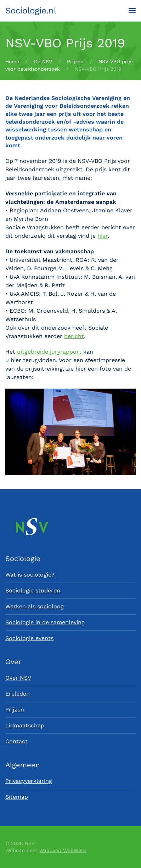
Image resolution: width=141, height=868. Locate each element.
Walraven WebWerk (63, 850)
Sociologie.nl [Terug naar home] (31, 11)
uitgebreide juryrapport (49, 352)
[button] (132, 11)
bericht (74, 336)
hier (103, 236)
